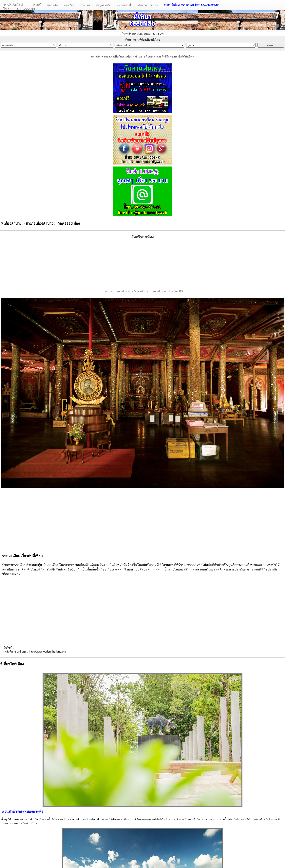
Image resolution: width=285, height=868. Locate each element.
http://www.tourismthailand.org (47, 652)
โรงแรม (85, 5)
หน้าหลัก (52, 5)
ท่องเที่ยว (69, 5)
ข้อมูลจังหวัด (103, 5)
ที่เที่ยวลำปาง (11, 223)
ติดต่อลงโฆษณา (148, 5)
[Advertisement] (142, 264)
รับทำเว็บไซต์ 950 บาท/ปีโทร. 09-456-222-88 (22, 7)
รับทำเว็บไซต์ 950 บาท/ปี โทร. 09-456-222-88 (191, 5)
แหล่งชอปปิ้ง (125, 5)
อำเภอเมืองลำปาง (39, 223)
